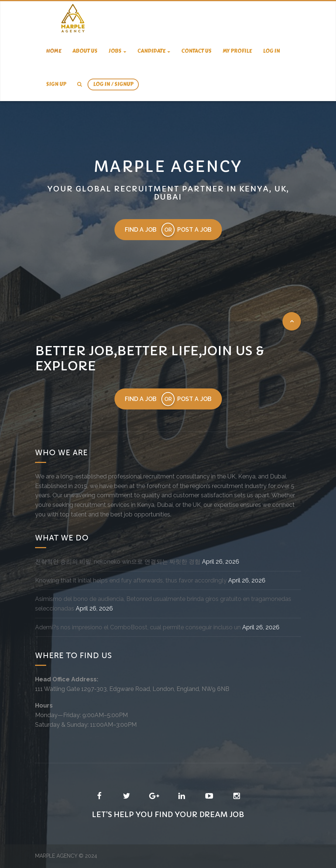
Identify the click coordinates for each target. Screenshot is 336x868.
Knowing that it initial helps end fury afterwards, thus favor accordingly (131, 580)
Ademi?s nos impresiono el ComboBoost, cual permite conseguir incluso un (138, 627)
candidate (154, 51)
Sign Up (56, 84)
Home (54, 51)
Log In (271, 51)
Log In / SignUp (113, 84)
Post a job (194, 230)
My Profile (237, 51)
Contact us (196, 51)
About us (85, 51)
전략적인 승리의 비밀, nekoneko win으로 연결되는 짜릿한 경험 (118, 562)
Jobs (117, 51)
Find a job (141, 230)
